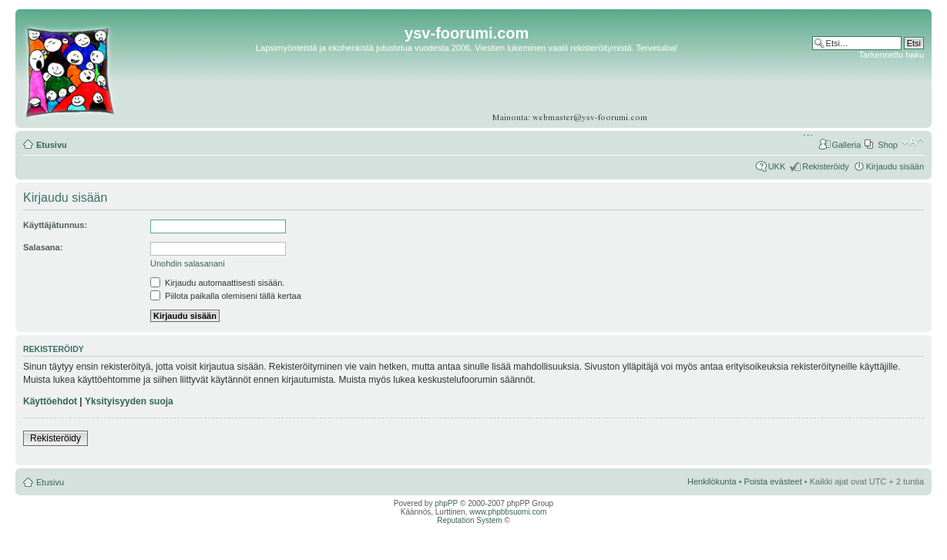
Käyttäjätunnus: (55, 225)
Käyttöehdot (50, 401)
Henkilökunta (712, 481)
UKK (777, 166)
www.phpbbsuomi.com (508, 512)
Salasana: (43, 247)
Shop (888, 145)
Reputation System (470, 520)
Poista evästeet (773, 481)
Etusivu (52, 145)
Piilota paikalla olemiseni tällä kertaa (226, 296)
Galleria (846, 145)
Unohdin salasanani (188, 263)
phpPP (446, 503)
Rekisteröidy (826, 166)
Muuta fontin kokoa (913, 142)
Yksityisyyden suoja (129, 401)
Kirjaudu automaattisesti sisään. (217, 283)
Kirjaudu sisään (895, 166)
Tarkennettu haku (892, 55)
